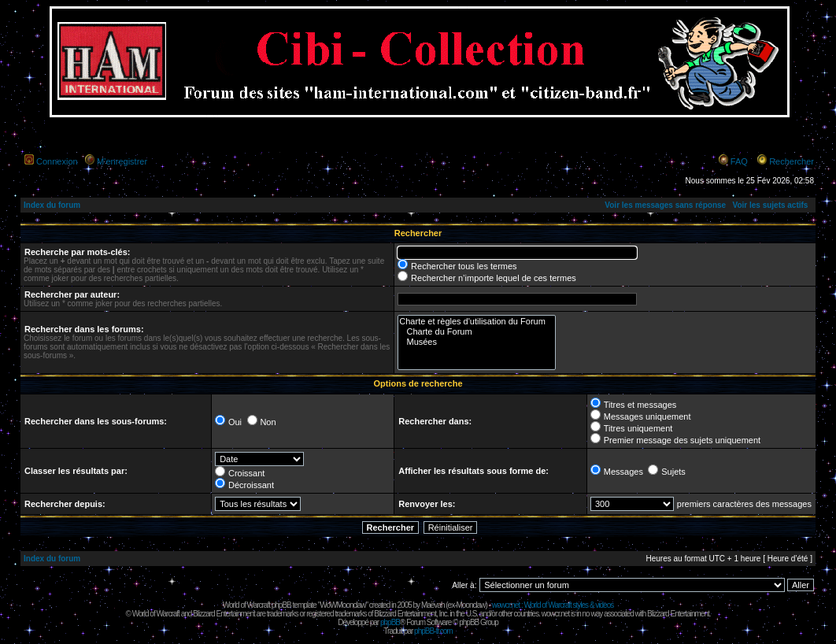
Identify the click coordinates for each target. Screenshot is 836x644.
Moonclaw (470, 605)
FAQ (739, 161)
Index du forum (52, 205)
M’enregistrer (122, 161)
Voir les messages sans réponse (665, 205)
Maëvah (433, 605)
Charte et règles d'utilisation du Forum (477, 322)
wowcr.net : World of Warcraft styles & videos (553, 605)
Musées (477, 342)
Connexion (57, 161)
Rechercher (792, 161)
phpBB (390, 622)
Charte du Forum (477, 332)
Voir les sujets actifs (770, 205)
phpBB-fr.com (433, 631)
